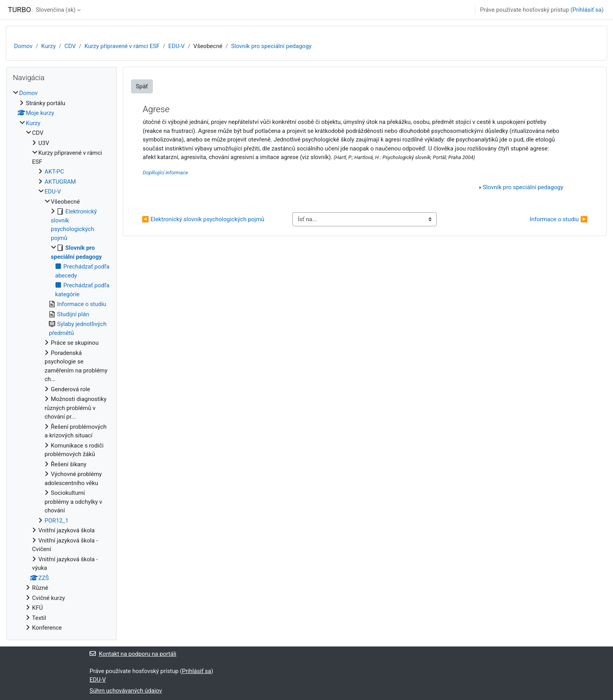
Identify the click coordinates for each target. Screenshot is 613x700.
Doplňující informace (165, 173)
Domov (23, 46)
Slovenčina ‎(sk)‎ (56, 10)
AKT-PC (54, 172)
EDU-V (177, 46)
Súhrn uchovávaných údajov (126, 691)
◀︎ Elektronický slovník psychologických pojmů (203, 219)
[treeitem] (61, 361)
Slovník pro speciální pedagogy (271, 46)
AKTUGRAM (60, 182)
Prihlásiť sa (587, 10)
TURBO (19, 10)
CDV (70, 46)
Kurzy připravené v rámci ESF (122, 46)
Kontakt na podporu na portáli (133, 654)
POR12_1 (56, 521)
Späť (142, 86)
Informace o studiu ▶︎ (559, 219)
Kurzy (48, 46)
